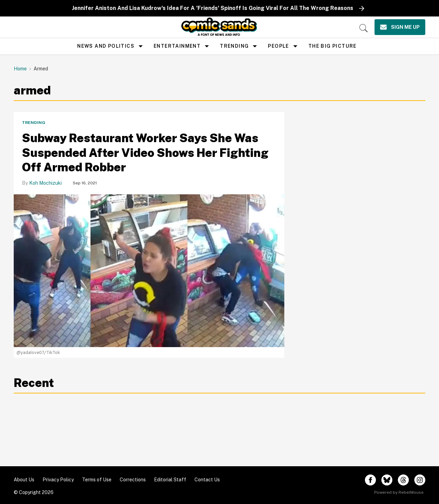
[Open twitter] (387, 480)
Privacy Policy (58, 480)
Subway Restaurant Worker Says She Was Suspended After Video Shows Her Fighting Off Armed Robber (145, 153)
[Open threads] (403, 480)
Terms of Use (97, 480)
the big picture (333, 46)
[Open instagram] (420, 480)
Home (20, 69)
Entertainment (177, 46)
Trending (234, 46)
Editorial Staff (170, 480)
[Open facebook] (370, 480)
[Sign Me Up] (400, 27)
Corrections (133, 480)
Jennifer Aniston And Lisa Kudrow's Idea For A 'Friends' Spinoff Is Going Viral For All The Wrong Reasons (213, 8)
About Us (24, 480)
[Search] (364, 28)
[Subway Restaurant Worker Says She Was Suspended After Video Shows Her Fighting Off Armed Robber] (149, 270)
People (278, 46)
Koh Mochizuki (45, 183)
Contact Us (207, 480)
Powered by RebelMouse (399, 492)
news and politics (106, 46)
